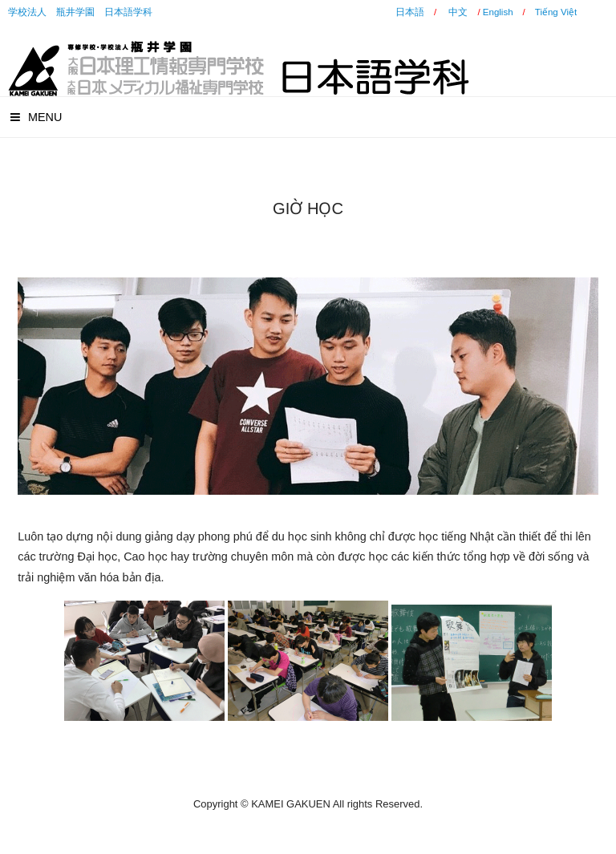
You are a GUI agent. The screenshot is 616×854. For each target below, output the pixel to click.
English (498, 12)
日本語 (410, 12)
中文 (458, 12)
